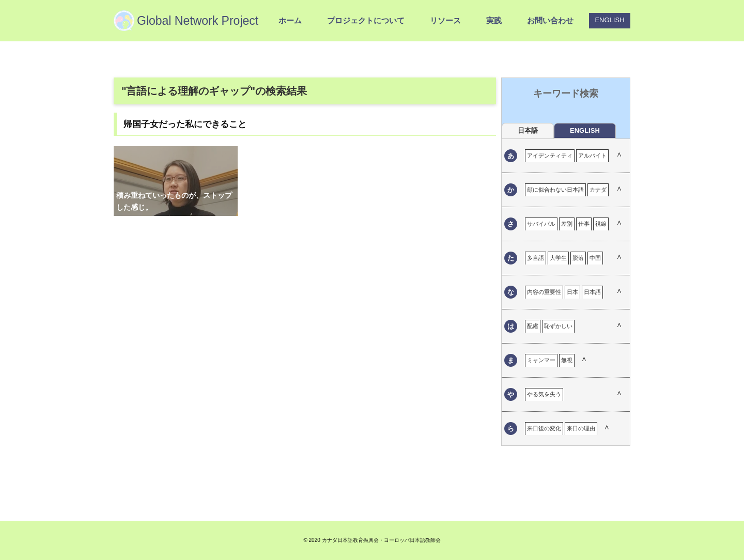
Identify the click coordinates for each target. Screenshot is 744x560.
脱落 (578, 258)
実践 (494, 20)
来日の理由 (581, 428)
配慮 (533, 326)
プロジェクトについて (366, 20)
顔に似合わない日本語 (555, 190)
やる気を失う (544, 394)
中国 (595, 258)
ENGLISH (609, 20)
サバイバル (541, 224)
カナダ (598, 190)
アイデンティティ (550, 155)
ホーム (290, 20)
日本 (572, 292)
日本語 (592, 292)
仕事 (584, 224)
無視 (567, 360)
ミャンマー (541, 360)
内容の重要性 (544, 292)
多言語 (536, 258)
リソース (445, 20)
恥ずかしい (558, 326)
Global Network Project (198, 21)
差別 (567, 224)
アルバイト (592, 155)
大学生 (558, 258)
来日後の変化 (544, 428)
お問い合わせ (550, 20)
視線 (601, 224)
